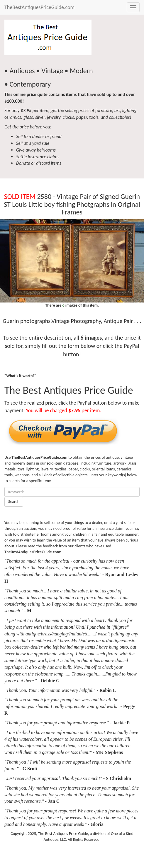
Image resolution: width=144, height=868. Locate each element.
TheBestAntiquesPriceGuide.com (39, 7)
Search (14, 502)
